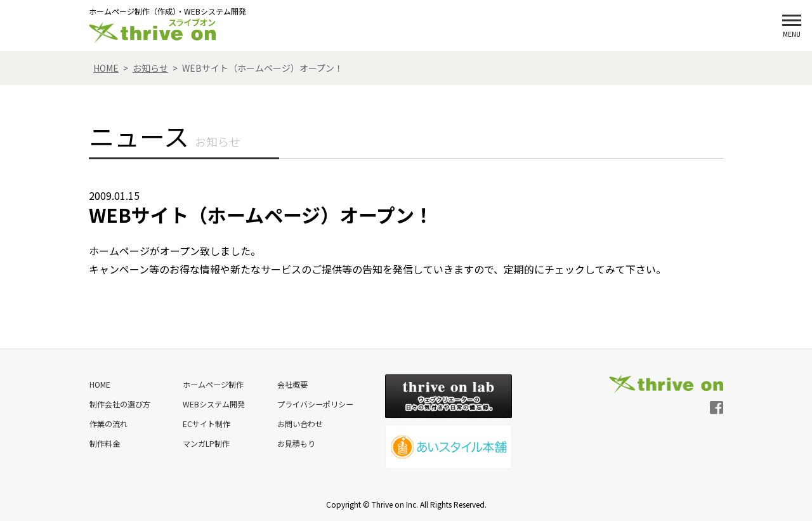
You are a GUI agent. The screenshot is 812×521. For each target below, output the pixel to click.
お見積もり (294, 441)
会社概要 (291, 384)
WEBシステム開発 (213, 403)
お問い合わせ (298, 422)
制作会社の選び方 (119, 403)
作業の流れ (108, 422)
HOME (99, 384)
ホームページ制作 (212, 384)
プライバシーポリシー (313, 403)
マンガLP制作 (205, 441)
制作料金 (104, 441)
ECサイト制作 (205, 422)
